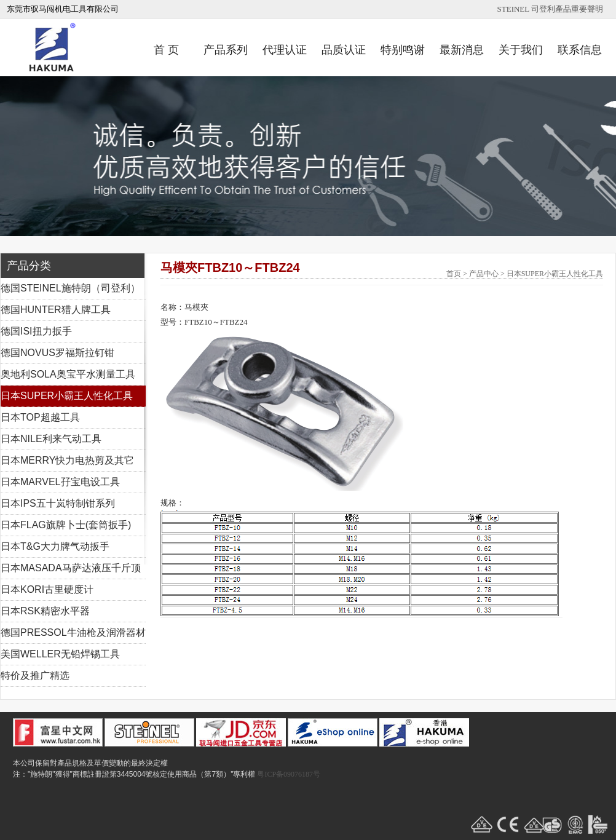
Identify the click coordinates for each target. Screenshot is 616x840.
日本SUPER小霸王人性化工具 (67, 396)
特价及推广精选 (35, 676)
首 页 (166, 50)
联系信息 (580, 50)
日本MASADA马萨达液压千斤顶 (71, 568)
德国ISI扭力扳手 (36, 331)
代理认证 (285, 50)
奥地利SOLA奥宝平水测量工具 (68, 374)
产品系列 (226, 50)
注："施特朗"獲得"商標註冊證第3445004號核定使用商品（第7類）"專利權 (134, 774)
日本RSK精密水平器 (45, 611)
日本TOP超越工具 (40, 417)
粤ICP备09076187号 (289, 774)
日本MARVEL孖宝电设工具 (60, 482)
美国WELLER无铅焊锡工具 (60, 654)
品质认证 (344, 50)
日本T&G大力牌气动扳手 (55, 546)
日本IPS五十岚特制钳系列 (58, 503)
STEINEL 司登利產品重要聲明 (550, 9)
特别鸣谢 (403, 50)
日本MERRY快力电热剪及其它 (68, 460)
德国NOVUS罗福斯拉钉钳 (57, 353)
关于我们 (521, 50)
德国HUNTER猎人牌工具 (56, 310)
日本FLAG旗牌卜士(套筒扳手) (66, 525)
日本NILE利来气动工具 (51, 439)
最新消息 (462, 50)
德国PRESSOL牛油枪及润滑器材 (73, 632)
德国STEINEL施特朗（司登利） (70, 288)
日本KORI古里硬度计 (47, 589)
